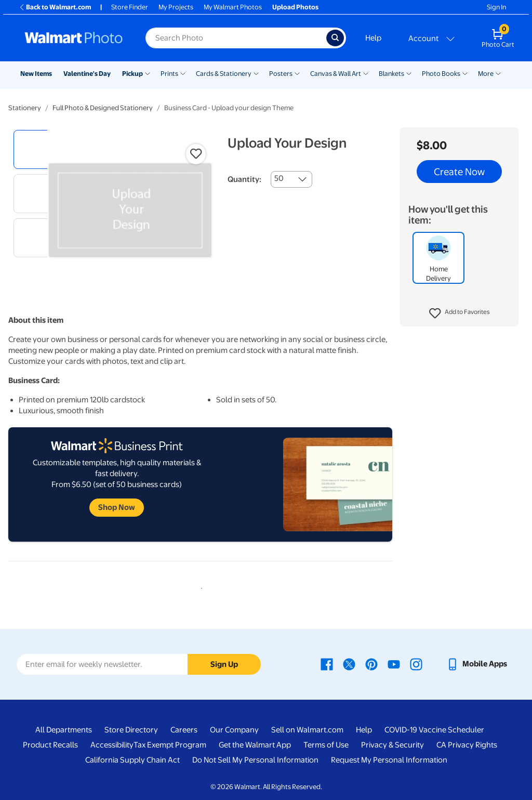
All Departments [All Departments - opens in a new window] (64, 730)
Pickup (132, 74)
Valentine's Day (87, 74)
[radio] (33, 149)
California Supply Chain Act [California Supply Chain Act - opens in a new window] (132, 760)
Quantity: (244, 179)
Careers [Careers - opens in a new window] (184, 730)
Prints (169, 74)
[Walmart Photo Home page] (74, 38)
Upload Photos (295, 7)
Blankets (391, 74)
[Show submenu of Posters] (297, 73)
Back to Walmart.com (55, 7)
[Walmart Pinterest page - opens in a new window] (371, 664)
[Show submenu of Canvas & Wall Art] (366, 73)
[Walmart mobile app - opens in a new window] (477, 664)
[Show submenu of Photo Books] (465, 73)
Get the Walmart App (255, 745)
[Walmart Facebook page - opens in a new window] (327, 664)
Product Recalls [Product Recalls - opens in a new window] (50, 745)
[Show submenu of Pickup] (148, 73)
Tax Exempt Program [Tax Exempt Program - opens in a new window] (170, 745)
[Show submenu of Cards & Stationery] (256, 73)
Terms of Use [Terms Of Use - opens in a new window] (326, 745)
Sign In (496, 7)
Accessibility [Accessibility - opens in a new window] (112, 745)
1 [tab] (199, 586)
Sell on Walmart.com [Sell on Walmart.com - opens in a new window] (307, 730)
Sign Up (224, 664)
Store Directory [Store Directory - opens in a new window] (131, 730)
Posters (281, 74)
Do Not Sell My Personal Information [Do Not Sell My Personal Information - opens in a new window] (255, 760)
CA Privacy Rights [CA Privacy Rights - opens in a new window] (467, 745)
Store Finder (130, 7)
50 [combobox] (279, 178)
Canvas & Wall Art (336, 74)
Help (373, 38)
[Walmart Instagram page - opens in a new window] (416, 664)
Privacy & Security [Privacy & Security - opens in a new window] (393, 745)
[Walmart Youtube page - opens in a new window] (394, 664)
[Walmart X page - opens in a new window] (349, 664)
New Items (36, 74)
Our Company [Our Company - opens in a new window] (234, 730)
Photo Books (441, 74)
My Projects (176, 7)
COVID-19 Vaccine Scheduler (434, 730)
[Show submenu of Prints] (183, 73)
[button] (460, 313)
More (486, 74)
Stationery (25, 108)
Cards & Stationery (224, 74)
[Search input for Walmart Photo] (236, 38)
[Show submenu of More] (498, 73)
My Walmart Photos (233, 7)
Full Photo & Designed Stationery (103, 108)
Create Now (459, 172)
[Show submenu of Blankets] (409, 73)
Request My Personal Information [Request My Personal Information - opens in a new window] (389, 760)
